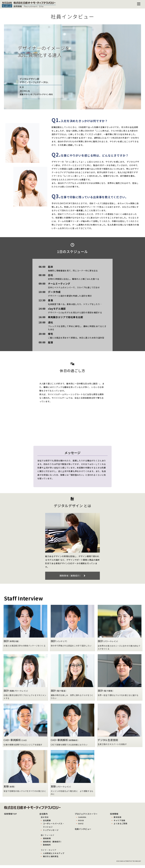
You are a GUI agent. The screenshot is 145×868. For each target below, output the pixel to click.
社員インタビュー (83, 832)
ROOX (81, 823)
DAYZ (81, 826)
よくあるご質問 (121, 826)
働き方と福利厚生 (51, 859)
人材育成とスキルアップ (54, 856)
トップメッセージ (51, 833)
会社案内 (44, 816)
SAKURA (82, 820)
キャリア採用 (120, 823)
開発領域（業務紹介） (73, 577)
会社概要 (47, 823)
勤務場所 (47, 848)
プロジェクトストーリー (86, 816)
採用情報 (114, 816)
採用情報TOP (10, 816)
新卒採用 (118, 820)
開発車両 (47, 841)
